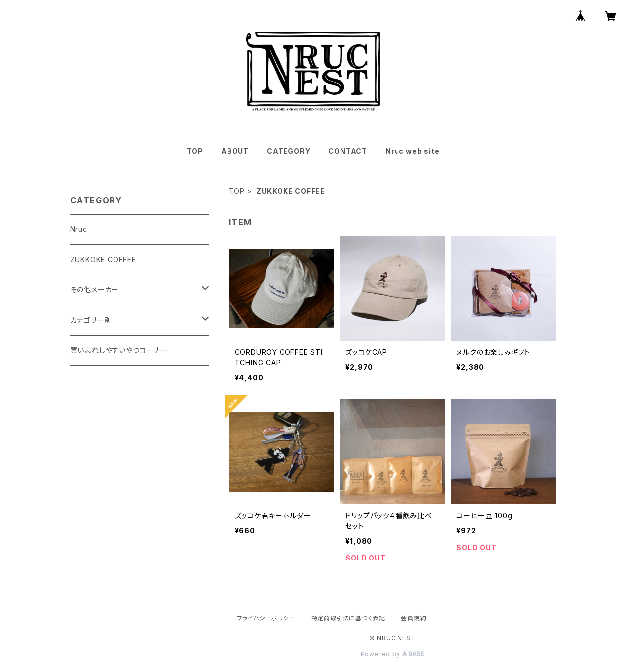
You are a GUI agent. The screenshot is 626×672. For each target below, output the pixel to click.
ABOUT (235, 151)
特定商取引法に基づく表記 (348, 618)
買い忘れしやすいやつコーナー (119, 350)
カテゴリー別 (91, 320)
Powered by (393, 654)
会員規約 (414, 618)
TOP (195, 151)
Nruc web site (412, 151)
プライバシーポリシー (266, 618)
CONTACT (348, 151)
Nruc (79, 229)
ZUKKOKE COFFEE (103, 259)
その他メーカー (95, 290)
